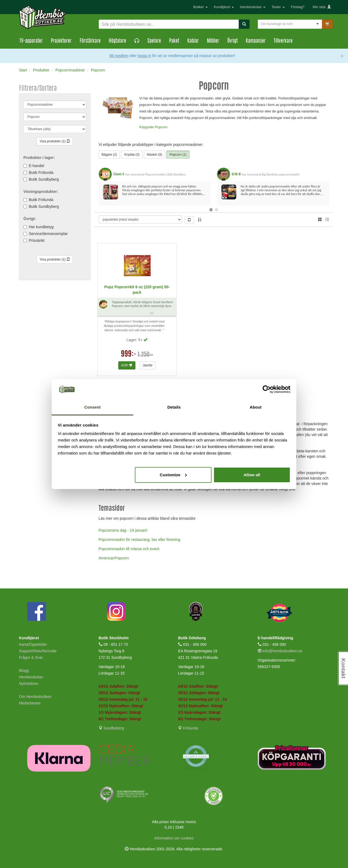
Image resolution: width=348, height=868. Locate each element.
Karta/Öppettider (33, 644)
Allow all (252, 475)
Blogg (24, 670)
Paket (174, 41)
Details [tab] (174, 407)
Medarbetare (30, 703)
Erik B (236, 174)
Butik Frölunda (41, 173)
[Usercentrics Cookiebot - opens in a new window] (267, 389)
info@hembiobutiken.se (280, 651)
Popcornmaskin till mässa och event (129, 549)
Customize (173, 475)
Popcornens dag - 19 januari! (123, 530)
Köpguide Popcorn (154, 127)
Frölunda (188, 728)
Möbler (213, 41)
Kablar (193, 41)
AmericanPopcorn (114, 558)
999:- (129, 355)
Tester (278, 7)
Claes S (119, 174)
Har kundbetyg (41, 227)
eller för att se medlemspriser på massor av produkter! (182, 56)
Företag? (298, 7)
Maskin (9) (154, 155)
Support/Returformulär (38, 651)
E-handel (36, 166)
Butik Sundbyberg (44, 179)
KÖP (127, 365)
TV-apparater (31, 41)
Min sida (322, 7)
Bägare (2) (109, 155)
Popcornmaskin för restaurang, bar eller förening (139, 540)
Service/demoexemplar (48, 234)
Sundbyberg (111, 728)
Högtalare (117, 41)
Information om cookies (174, 838)
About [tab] (255, 407)
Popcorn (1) (178, 155)
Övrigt (232, 41)
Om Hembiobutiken (35, 697)
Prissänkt (37, 240)
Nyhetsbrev (29, 684)
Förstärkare (90, 41)
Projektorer (61, 41)
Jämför (148, 365)
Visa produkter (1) (55, 141)
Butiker (201, 7)
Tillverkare (283, 41)
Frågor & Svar (31, 657)
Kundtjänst (224, 7)
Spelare (154, 41)
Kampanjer (256, 41)
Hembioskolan (253, 7)
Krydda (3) (132, 155)
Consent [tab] (92, 407)
